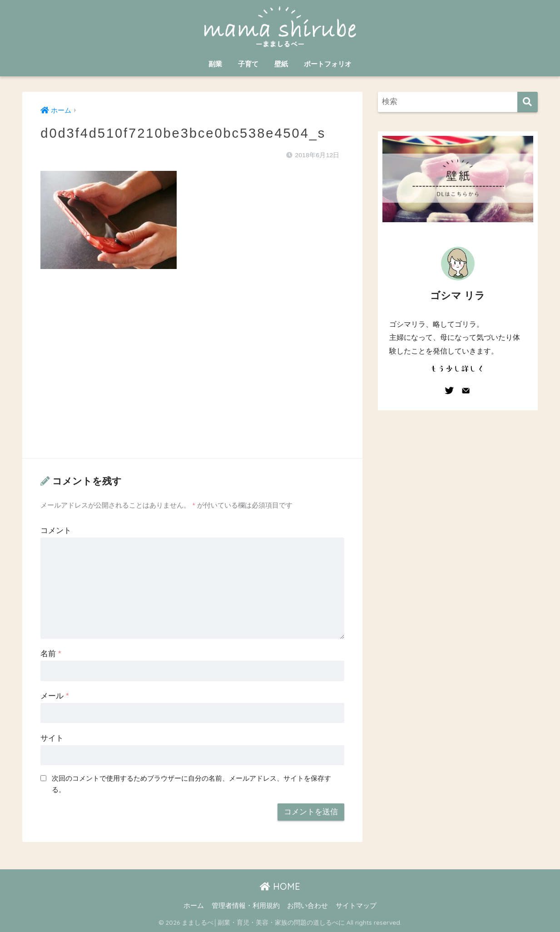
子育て (248, 64)
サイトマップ (356, 906)
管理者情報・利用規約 (246, 906)
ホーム (194, 906)
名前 (51, 654)
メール (55, 696)
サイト (52, 738)
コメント (56, 531)
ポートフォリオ (328, 64)
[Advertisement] (192, 373)
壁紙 (281, 64)
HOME (280, 886)
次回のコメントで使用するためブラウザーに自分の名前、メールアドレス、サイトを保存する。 (191, 784)
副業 (215, 64)
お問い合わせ (307, 906)
